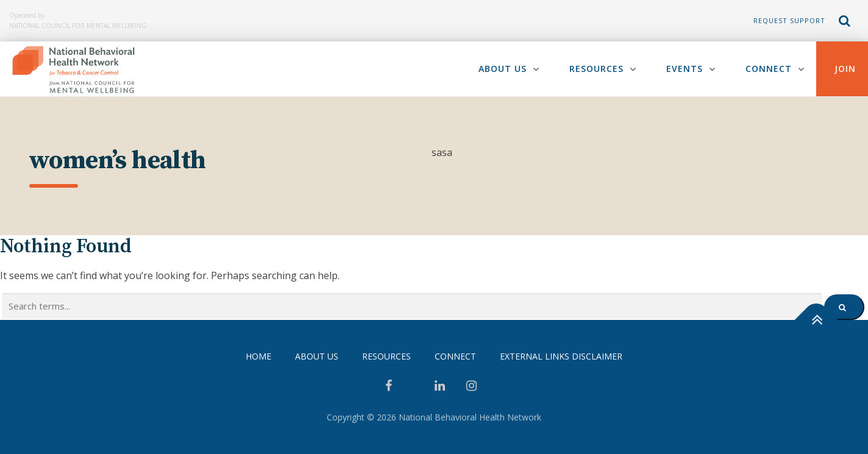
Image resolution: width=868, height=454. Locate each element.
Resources (596, 69)
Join (845, 69)
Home (258, 356)
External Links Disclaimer (561, 356)
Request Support (789, 20)
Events (685, 69)
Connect (769, 69)
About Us (503, 69)
